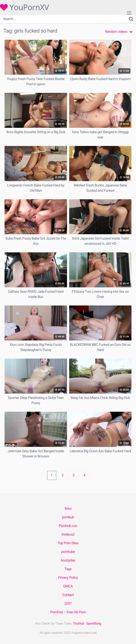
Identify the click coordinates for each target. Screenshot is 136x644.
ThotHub (78, 624)
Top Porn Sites (68, 543)
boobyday (68, 560)
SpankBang (94, 624)
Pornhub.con (68, 526)
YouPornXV (24, 7)
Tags (68, 569)
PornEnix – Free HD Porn (68, 612)
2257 (68, 604)
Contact (68, 595)
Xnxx (68, 509)
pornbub (68, 517)
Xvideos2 (68, 534)
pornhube (68, 552)
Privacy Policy (68, 578)
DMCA (68, 586)
